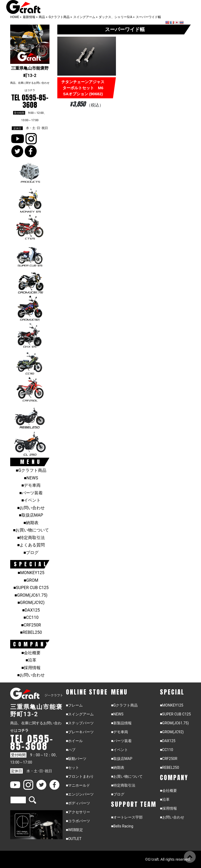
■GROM (31, 580)
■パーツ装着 (31, 493)
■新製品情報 (121, 723)
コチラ (31, 90)
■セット (72, 768)
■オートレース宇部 (127, 817)
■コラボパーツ (78, 821)
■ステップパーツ (80, 723)
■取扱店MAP (31, 515)
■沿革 (31, 660)
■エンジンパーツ (80, 794)
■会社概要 (31, 653)
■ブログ (31, 553)
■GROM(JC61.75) (31, 595)
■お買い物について (31, 530)
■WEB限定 (75, 830)
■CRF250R (31, 625)
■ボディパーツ (78, 803)
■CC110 (31, 617)
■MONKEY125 (31, 573)
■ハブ (71, 750)
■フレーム (74, 705)
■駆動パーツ (76, 759)
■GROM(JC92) (31, 603)
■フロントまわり (80, 776)
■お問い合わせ (31, 508)
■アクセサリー (78, 812)
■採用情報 (31, 668)
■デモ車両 (31, 485)
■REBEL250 (31, 632)
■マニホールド (78, 785)
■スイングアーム (80, 714)
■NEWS (31, 478)
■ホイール (74, 741)
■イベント (31, 500)
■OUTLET (74, 839)
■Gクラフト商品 (31, 470)
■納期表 (31, 523)
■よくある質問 (31, 545)
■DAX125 (31, 610)
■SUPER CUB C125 (31, 588)
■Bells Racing (122, 826)
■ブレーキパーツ (80, 732)
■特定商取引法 (31, 538)
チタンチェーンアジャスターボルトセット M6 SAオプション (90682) (84, 88)
